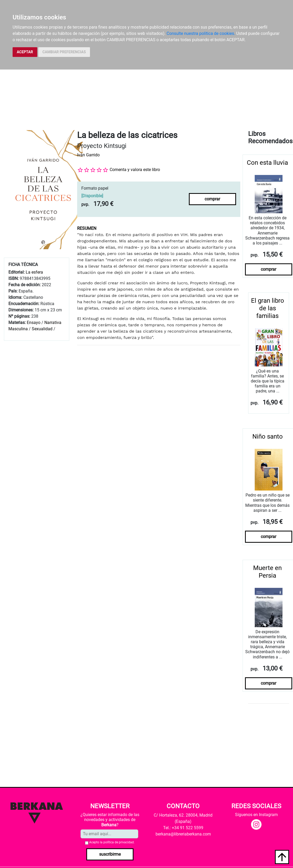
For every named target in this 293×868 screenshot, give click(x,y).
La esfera (34, 272)
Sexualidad (42, 329)
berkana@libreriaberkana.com (183, 834)
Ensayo (34, 323)
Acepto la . (112, 842)
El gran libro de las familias (268, 308)
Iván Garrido (88, 155)
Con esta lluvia (267, 163)
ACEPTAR (25, 52)
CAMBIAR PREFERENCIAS (64, 52)
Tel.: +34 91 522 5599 (183, 828)
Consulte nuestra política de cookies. (201, 33)
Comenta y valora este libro (135, 170)
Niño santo (268, 436)
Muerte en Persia (267, 572)
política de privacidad (119, 842)
